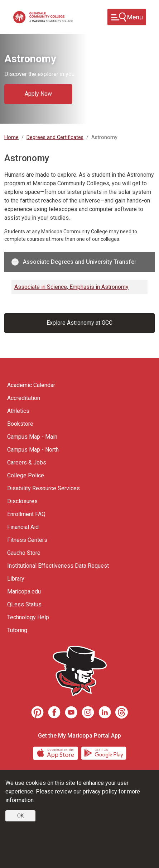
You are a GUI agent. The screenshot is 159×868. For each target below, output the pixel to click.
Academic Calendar (31, 385)
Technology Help (28, 617)
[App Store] (56, 752)
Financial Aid (23, 527)
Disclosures (22, 501)
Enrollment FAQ (26, 514)
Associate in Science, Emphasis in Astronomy (71, 287)
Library (16, 579)
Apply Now (38, 94)
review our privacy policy (86, 791)
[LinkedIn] (105, 712)
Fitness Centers (27, 540)
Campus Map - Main (32, 437)
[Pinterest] (37, 712)
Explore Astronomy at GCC (79, 323)
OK (20, 816)
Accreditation (24, 398)
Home (11, 137)
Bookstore (20, 424)
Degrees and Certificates (55, 137)
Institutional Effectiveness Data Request (58, 566)
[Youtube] (71, 712)
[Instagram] (88, 712)
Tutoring (17, 630)
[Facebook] (54, 712)
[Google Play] (103, 752)
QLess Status (24, 604)
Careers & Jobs (27, 462)
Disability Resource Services (44, 488)
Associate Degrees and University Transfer (74, 262)
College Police (26, 475)
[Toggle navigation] (127, 17)
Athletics (18, 411)
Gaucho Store (24, 553)
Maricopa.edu (24, 592)
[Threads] (122, 712)
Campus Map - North (33, 450)
